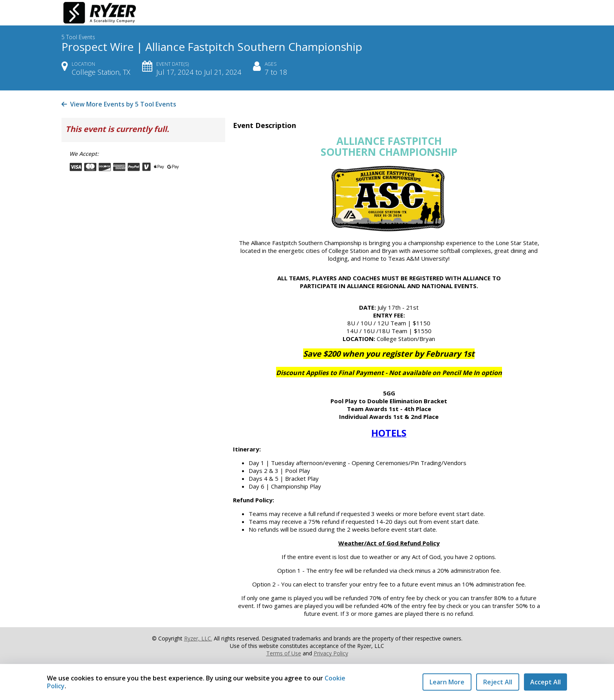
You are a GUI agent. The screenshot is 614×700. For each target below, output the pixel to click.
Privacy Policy (331, 653)
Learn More (447, 682)
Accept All (545, 682)
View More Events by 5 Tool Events (119, 104)
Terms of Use (284, 653)
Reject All (498, 682)
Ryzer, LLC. (198, 638)
